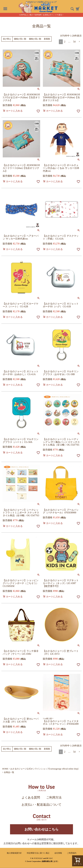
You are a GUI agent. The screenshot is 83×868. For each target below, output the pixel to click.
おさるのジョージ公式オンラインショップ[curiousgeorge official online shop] (44, 769)
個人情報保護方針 (14, 853)
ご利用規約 (72, 853)
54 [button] (74, 42)
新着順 (47, 39)
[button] (79, 42)
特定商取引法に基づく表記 (38, 853)
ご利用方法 (54, 798)
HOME (5, 769)
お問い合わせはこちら (41, 829)
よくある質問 (31, 798)
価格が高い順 (35, 39)
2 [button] (65, 42)
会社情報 (58, 853)
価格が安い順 (20, 39)
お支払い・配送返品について (41, 805)
